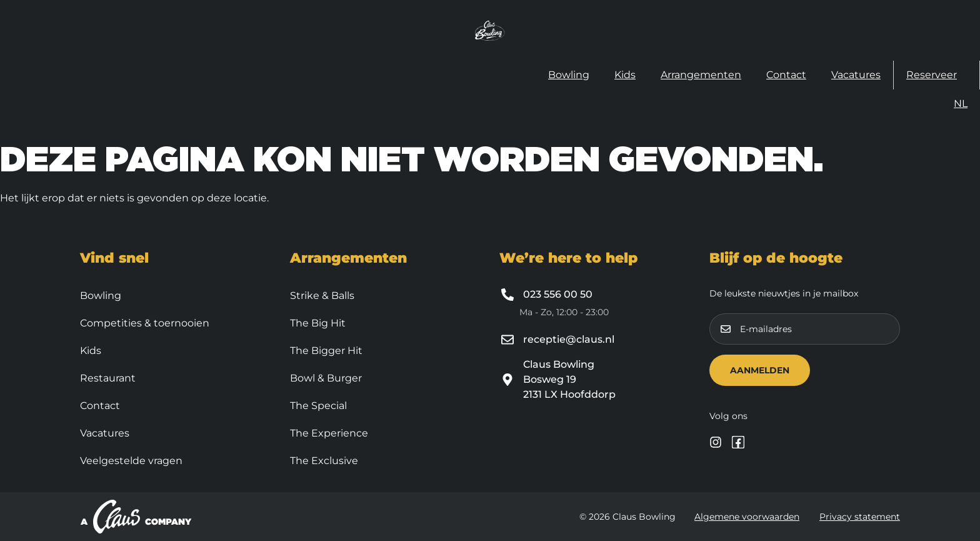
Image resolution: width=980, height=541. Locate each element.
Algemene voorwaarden (747, 517)
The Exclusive (324, 461)
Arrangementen (701, 75)
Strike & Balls (322, 296)
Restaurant (108, 378)
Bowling (569, 75)
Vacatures (856, 75)
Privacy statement (860, 517)
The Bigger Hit (326, 351)
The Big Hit (318, 323)
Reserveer (932, 75)
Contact (786, 75)
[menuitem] (961, 104)
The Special (318, 406)
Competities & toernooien (145, 323)
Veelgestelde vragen (131, 461)
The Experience (329, 433)
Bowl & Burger (326, 378)
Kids (625, 75)
